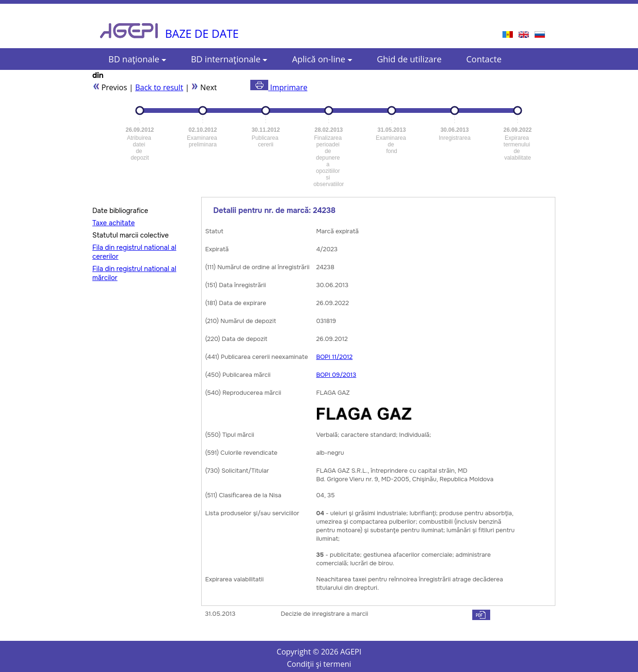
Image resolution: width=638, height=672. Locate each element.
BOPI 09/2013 (336, 375)
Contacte (484, 59)
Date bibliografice (120, 211)
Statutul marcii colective (131, 235)
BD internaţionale (229, 59)
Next (204, 87)
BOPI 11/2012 (334, 357)
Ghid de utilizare (409, 59)
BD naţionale (138, 59)
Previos (110, 87)
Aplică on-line (322, 59)
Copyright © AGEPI (319, 652)
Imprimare (279, 87)
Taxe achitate (114, 223)
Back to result (159, 87)
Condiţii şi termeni (319, 664)
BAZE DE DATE (202, 34)
